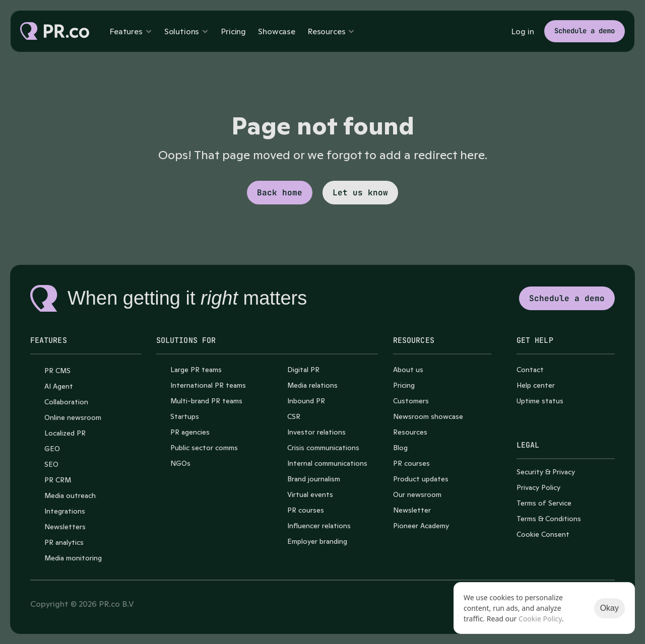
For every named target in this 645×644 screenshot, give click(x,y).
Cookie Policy (540, 619)
